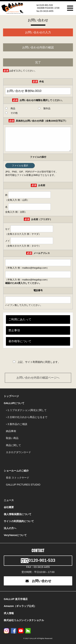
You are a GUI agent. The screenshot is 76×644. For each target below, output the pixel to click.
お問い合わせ (38, 581)
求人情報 (9, 613)
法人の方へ (10, 528)
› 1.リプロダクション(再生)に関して (26, 410)
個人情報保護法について (18, 514)
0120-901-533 (46, 5)
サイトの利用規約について (19, 521)
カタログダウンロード (18, 452)
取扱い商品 (12, 438)
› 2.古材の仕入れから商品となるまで (27, 417)
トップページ (11, 396)
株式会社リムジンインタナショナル (24, 620)
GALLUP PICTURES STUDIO (23, 485)
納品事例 (11, 431)
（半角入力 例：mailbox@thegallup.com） (38, 276)
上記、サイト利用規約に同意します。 (39, 362)
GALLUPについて (14, 403)
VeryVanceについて (15, 535)
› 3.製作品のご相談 (17, 424)
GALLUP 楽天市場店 (16, 599)
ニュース (9, 500)
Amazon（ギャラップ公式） (20, 606)
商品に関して (13, 445)
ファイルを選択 (20, 166)
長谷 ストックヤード (18, 478)
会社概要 (9, 507)
